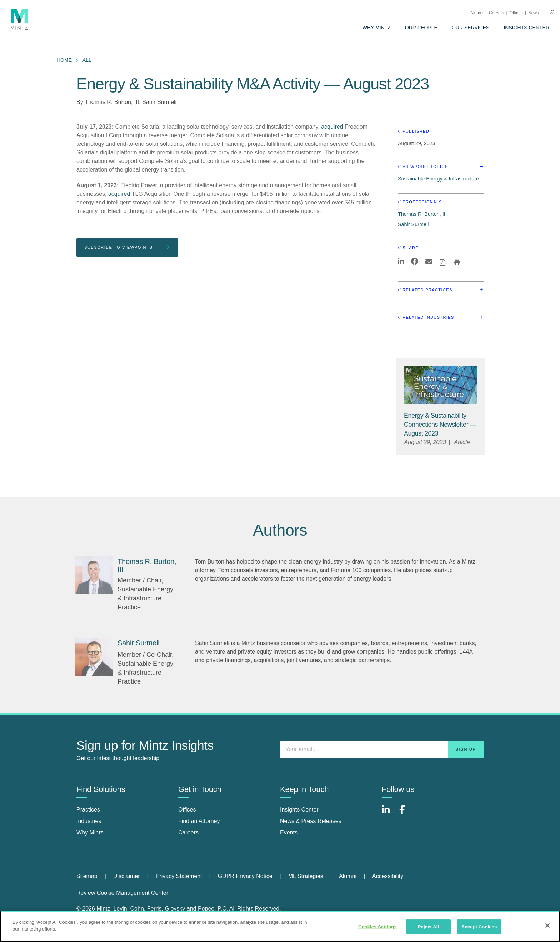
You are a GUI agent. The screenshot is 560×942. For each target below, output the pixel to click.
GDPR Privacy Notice (245, 876)
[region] (280, 926)
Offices (516, 13)
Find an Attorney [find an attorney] (199, 821)
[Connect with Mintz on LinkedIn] (389, 814)
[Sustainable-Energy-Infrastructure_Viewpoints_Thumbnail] (441, 385)
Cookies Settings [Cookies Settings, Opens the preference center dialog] (377, 927)
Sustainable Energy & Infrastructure (438, 179)
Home (64, 60)
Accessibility (388, 876)
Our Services (471, 28)
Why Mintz (377, 28)
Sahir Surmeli (159, 102)
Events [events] (289, 832)
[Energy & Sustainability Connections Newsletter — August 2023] (440, 425)
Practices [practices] (88, 810)
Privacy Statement (179, 876)
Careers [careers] (188, 832)
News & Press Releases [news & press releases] (311, 821)
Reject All (428, 927)
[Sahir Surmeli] (94, 657)
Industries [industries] (89, 821)
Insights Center (526, 28)
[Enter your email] (382, 749)
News (534, 13)
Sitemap (87, 876)
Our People (421, 28)
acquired (332, 127)
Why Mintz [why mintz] (90, 832)
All (87, 60)
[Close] (547, 926)
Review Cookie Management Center (122, 893)
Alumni (477, 13)
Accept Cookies (479, 927)
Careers (497, 13)
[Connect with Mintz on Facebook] (406, 814)
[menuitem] (377, 28)
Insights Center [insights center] (299, 810)
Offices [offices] (187, 810)
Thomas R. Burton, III (112, 102)
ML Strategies (306, 876)
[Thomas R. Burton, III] (94, 575)
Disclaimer (127, 876)
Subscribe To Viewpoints (127, 247)
